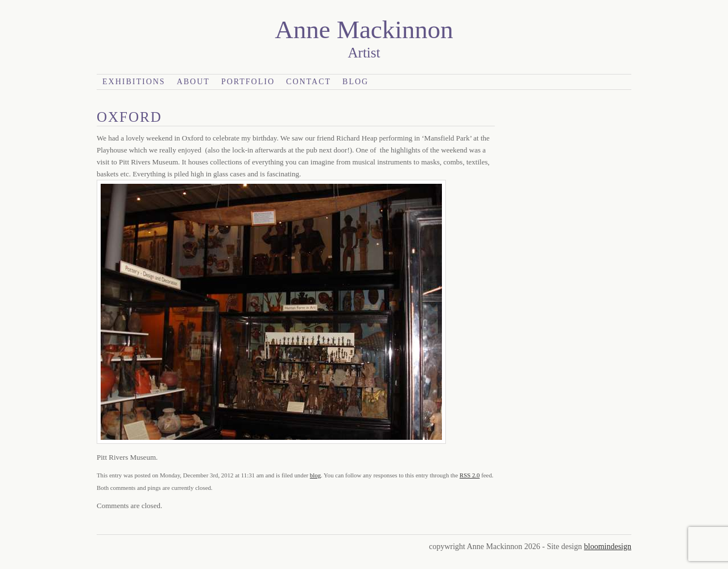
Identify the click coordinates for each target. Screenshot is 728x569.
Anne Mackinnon (364, 30)
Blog (355, 82)
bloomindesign (608, 547)
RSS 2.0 (470, 475)
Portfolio (248, 82)
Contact (309, 82)
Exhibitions (134, 82)
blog (315, 475)
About (193, 82)
